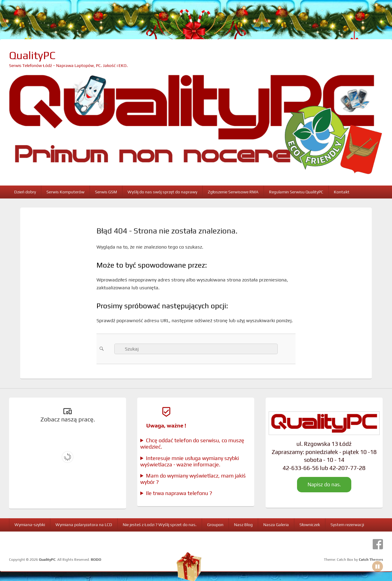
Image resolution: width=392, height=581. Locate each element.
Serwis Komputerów (65, 192)
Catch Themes (371, 560)
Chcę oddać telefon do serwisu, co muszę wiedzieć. (192, 443)
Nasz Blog (243, 525)
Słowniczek (310, 525)
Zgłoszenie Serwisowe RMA (233, 192)
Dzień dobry (25, 192)
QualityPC (32, 55)
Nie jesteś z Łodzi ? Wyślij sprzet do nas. (160, 525)
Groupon (215, 525)
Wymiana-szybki (30, 525)
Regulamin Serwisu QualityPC (296, 192)
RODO (96, 560)
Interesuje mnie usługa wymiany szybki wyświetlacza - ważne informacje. (190, 461)
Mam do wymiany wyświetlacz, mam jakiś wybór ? (193, 479)
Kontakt (342, 192)
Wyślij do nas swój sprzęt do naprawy (162, 192)
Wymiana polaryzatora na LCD (84, 525)
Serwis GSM (106, 192)
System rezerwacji (347, 525)
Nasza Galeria (276, 525)
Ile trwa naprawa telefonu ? (179, 493)
